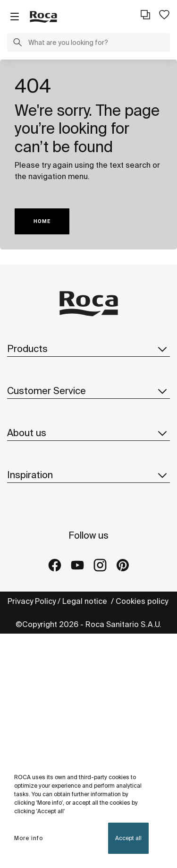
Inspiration (88, 475)
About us (88, 433)
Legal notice (86, 601)
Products (88, 349)
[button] (17, 43)
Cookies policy (143, 601)
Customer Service (88, 391)
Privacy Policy (32, 601)
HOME (42, 221)
